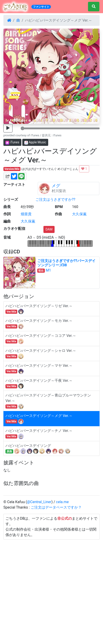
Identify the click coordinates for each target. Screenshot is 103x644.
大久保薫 (79, 214)
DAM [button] (49, 229)
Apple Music (35, 142)
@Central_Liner (39, 502)
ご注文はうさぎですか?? (55, 200)
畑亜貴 (26, 214)
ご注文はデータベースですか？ (56, 507)
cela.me (62, 502)
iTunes (12, 142)
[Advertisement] (51, 591)
